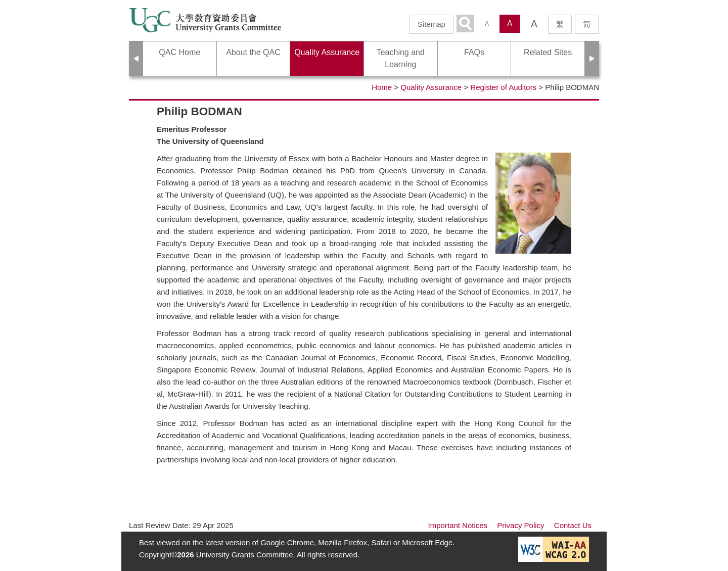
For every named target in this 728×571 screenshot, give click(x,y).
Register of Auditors (503, 87)
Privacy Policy (520, 525)
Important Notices (458, 525)
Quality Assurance (431, 87)
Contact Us (573, 525)
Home (382, 87)
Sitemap (431, 24)
